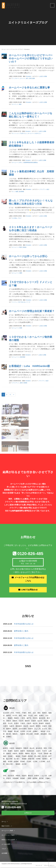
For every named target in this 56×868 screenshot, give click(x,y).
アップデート (16, 78)
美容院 (25, 383)
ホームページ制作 (17, 247)
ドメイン (15, 302)
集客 (20, 104)
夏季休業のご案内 (21, 632)
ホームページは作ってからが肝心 (28, 256)
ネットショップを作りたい (20, 133)
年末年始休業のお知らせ (24, 625)
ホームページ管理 (17, 328)
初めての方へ (6, 827)
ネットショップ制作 (8, 836)
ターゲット (15, 104)
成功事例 (21, 192)
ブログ (20, 218)
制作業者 (23, 357)
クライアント (16, 383)
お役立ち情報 (43, 76)
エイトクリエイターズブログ (15, 49)
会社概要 (4, 854)
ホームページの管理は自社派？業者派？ (32, 311)
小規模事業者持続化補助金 (30, 162)
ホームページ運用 (17, 273)
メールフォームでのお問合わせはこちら (30, 579)
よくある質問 (6, 845)
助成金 (25, 247)
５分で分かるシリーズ (24, 302)
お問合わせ (28, 813)
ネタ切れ (15, 218)
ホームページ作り (17, 162)
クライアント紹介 (44, 189)
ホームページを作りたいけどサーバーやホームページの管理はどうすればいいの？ (31, 58)
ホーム (3, 49)
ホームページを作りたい (35, 133)
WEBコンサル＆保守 (8, 840)
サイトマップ (39, 866)
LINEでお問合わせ (30, 590)
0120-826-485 (30, 554)
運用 (34, 78)
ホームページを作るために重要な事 (29, 88)
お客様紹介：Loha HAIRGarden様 (29, 366)
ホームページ (16, 357)
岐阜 (21, 383)
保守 (27, 78)
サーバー (23, 78)
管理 (30, 78)
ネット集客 (15, 192)
